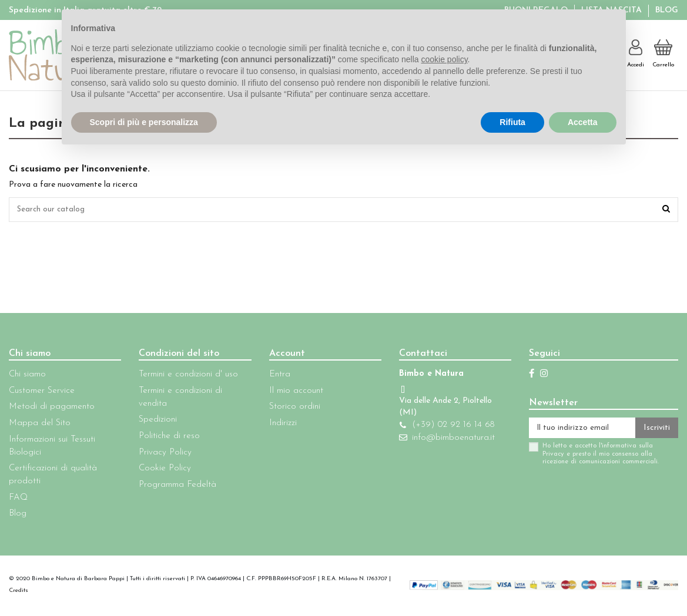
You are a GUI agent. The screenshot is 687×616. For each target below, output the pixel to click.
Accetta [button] (583, 122)
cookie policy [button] (444, 59)
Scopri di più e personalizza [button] (144, 122)
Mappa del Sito (40, 425)
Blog (667, 10)
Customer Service (42, 393)
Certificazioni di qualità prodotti (53, 477)
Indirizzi (277, 425)
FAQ (18, 499)
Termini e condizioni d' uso (186, 376)
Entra (274, 376)
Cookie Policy (162, 470)
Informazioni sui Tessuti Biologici (52, 448)
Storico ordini (289, 408)
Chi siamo (27, 376)
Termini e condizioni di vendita (178, 399)
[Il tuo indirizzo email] (577, 430)
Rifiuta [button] (512, 122)
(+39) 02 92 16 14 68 (445, 427)
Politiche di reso (167, 438)
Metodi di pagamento (52, 408)
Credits (19, 592)
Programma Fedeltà (175, 487)
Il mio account (290, 393)
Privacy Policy (163, 454)
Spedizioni (155, 421)
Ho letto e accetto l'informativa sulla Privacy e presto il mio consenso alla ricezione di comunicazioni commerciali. (589, 457)
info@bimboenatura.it (445, 440)
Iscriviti (657, 430)
